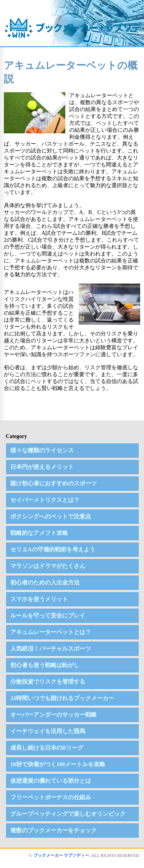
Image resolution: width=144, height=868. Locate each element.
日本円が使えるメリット (42, 467)
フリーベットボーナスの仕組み (51, 797)
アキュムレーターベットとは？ (51, 632)
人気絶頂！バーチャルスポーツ (51, 649)
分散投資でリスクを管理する (48, 682)
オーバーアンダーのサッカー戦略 (54, 715)
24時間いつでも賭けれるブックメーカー (62, 698)
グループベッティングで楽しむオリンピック (68, 814)
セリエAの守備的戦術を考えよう (53, 549)
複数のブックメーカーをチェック (54, 830)
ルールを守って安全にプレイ (48, 616)
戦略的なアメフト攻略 (39, 533)
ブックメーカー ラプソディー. (62, 855)
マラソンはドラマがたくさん (48, 566)
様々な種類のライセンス (42, 450)
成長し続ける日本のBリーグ (47, 748)
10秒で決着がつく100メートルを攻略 (58, 764)
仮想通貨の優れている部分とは (51, 781)
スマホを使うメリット (39, 599)
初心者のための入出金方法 (45, 583)
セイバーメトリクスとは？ (45, 500)
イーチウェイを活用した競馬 (48, 731)
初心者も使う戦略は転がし (45, 665)
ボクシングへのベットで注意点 (51, 516)
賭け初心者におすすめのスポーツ (54, 483)
